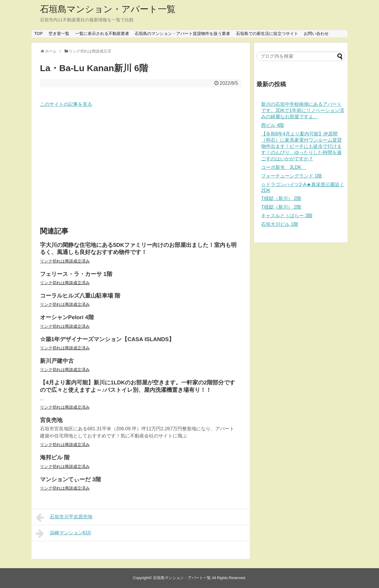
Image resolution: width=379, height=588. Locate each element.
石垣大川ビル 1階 (280, 224)
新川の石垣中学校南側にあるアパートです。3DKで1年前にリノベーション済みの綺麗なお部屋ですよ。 (303, 110)
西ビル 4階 (273, 125)
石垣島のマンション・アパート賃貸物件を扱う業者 (182, 33)
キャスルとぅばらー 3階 (287, 216)
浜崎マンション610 (63, 533)
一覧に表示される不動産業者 (102, 33)
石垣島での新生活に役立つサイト (267, 33)
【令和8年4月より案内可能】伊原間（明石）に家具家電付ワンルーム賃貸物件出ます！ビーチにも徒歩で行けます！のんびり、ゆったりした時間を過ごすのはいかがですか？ (301, 146)
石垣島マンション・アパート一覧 (108, 9)
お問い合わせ (316, 33)
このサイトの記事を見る (66, 104)
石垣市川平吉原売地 (64, 517)
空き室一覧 (59, 33)
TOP (39, 33)
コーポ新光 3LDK (284, 167)
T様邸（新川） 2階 (281, 198)
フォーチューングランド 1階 (292, 176)
